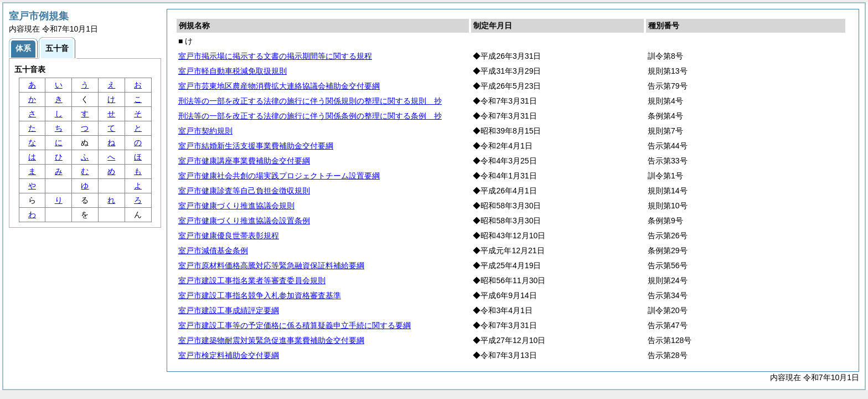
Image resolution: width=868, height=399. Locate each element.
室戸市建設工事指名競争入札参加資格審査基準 (260, 295)
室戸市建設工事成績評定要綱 (229, 310)
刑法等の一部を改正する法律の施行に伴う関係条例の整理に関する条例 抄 (310, 116)
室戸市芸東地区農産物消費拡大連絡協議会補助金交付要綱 (279, 86)
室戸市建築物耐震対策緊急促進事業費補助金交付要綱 (271, 340)
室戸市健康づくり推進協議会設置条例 (244, 221)
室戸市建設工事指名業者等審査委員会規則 (252, 280)
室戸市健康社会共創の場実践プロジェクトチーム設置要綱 (279, 176)
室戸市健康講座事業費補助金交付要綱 (244, 161)
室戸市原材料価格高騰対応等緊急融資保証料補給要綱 (271, 265)
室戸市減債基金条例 (213, 250)
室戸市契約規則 (205, 131)
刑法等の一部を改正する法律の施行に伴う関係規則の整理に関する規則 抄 (310, 101)
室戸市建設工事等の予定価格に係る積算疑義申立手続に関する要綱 (294, 325)
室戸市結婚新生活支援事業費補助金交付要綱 (256, 146)
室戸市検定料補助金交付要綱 (229, 355)
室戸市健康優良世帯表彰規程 (229, 236)
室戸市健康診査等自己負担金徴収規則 (244, 191)
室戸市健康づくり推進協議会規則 (236, 206)
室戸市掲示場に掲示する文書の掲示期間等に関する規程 (275, 56)
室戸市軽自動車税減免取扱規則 (232, 71)
